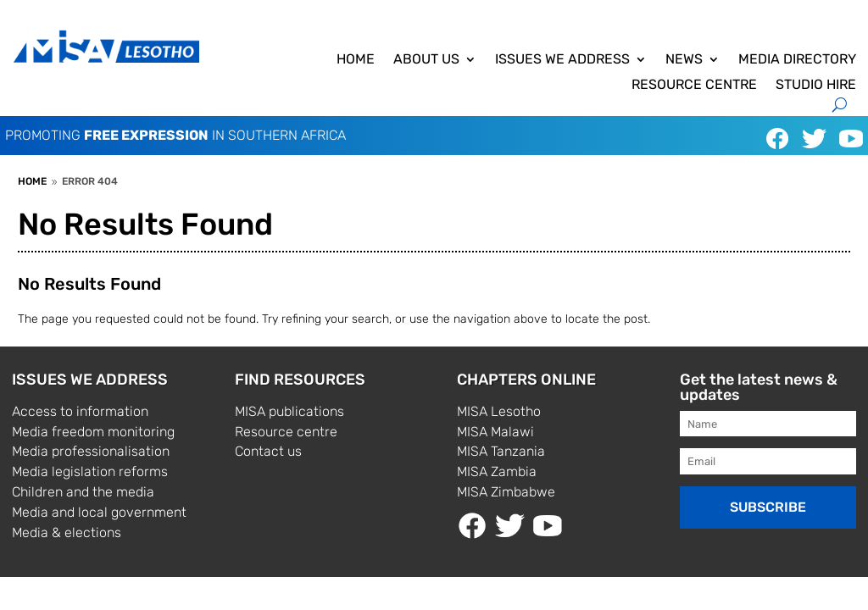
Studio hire (816, 86)
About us (426, 60)
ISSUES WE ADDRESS (562, 60)
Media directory (797, 60)
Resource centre (694, 86)
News (684, 60)
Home (356, 60)
